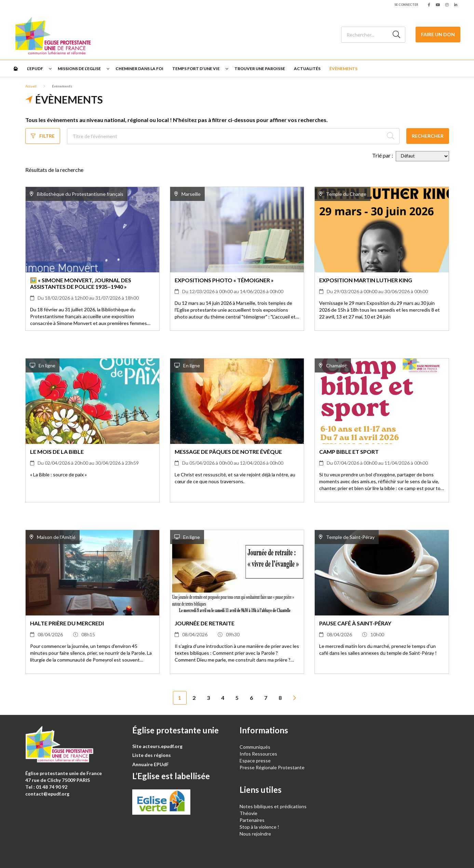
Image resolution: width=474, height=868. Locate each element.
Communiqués (255, 747)
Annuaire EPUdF (151, 764)
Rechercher (428, 136)
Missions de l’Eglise (79, 69)
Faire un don (438, 34)
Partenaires (252, 820)
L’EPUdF (35, 69)
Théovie (248, 813)
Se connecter (406, 5)
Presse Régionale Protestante (272, 767)
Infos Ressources (259, 754)
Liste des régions (152, 755)
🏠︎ (16, 69)
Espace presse (255, 761)
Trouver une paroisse (260, 69)
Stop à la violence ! (259, 827)
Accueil (31, 86)
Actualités (307, 69)
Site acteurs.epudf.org (157, 746)
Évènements (343, 69)
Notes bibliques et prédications (273, 806)
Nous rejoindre (255, 834)
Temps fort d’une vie (196, 69)
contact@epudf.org (47, 794)
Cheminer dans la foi (139, 69)
